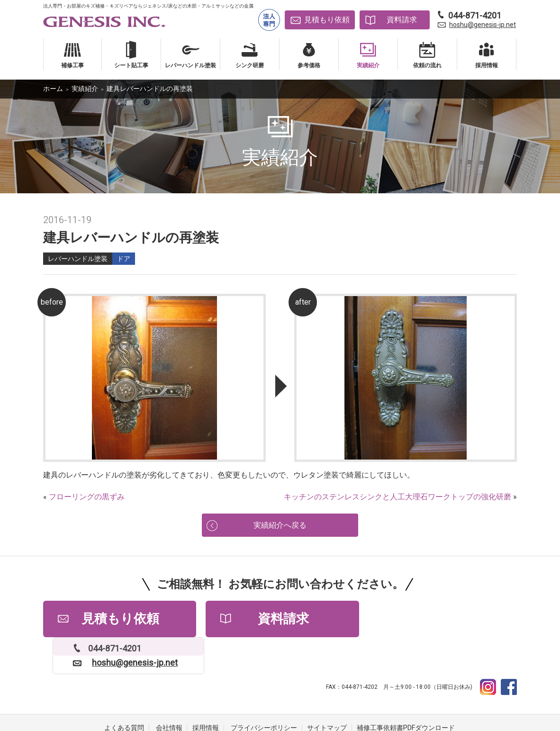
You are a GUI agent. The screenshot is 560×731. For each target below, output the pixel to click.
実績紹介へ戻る (280, 526)
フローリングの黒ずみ (87, 497)
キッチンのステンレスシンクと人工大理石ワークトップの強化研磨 (397, 497)
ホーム (53, 89)
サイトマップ (327, 693)
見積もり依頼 (327, 20)
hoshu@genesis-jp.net (483, 25)
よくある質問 (124, 693)
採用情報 (206, 693)
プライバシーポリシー (264, 693)
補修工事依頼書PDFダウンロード (406, 693)
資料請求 (402, 20)
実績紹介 (85, 89)
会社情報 (169, 693)
